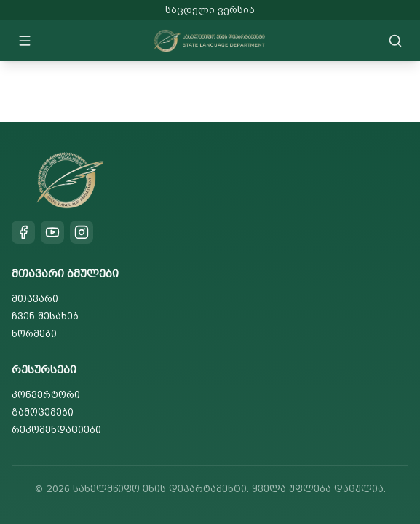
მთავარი (35, 299)
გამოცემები (43, 412)
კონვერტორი (46, 395)
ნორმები (34, 334)
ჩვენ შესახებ (45, 316)
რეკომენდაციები (56, 430)
